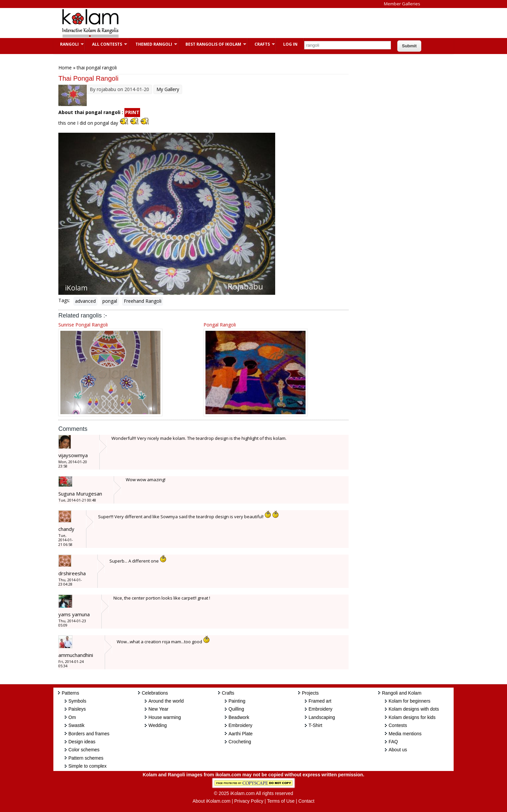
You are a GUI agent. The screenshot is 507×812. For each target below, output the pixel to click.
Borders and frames (89, 734)
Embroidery (240, 725)
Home (65, 68)
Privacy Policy (249, 801)
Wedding (158, 725)
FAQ (393, 742)
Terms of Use (281, 801)
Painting (237, 701)
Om (72, 717)
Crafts (261, 44)
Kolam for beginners (409, 701)
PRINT (132, 112)
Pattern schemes (86, 758)
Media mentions (405, 734)
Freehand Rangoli (143, 301)
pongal (110, 301)
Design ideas (82, 742)
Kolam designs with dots (414, 709)
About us (398, 750)
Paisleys (77, 709)
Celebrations (155, 693)
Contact (306, 801)
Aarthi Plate (240, 734)
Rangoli (69, 44)
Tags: (64, 300)
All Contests (106, 44)
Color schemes (84, 750)
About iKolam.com (211, 801)
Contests (398, 725)
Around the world (166, 701)
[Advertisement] (248, 23)
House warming (165, 717)
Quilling (236, 709)
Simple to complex (87, 766)
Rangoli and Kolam (402, 693)
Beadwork (239, 717)
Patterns (70, 693)
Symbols (77, 701)
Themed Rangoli (153, 44)
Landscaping (322, 717)
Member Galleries (402, 4)
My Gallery (168, 89)
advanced (85, 301)
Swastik (76, 725)
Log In (290, 44)
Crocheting (240, 742)
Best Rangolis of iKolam (212, 44)
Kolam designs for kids (412, 717)
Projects (310, 693)
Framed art (320, 701)
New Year (158, 709)
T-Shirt (315, 725)
